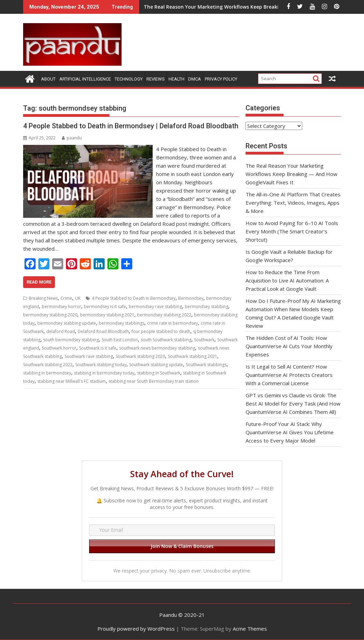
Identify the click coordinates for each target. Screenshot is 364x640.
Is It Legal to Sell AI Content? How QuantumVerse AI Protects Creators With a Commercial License (289, 375)
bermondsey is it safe (105, 307)
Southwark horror (59, 348)
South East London (120, 340)
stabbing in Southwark (159, 373)
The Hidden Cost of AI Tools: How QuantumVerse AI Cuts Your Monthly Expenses (289, 346)
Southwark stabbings (206, 365)
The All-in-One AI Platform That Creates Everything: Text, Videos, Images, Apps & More (293, 203)
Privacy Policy (221, 79)
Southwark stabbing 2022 (48, 365)
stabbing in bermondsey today (104, 373)
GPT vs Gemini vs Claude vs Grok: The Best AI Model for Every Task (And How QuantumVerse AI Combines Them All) (293, 404)
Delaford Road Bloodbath (103, 331)
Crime (66, 298)
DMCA (195, 79)
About (48, 79)
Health (176, 79)
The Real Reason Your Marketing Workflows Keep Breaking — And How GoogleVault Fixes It (209, 7)
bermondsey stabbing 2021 (107, 315)
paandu (72, 138)
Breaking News (43, 298)
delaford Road (61, 331)
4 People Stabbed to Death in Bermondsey (134, 298)
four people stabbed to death (161, 331)
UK (78, 298)
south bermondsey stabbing (71, 340)
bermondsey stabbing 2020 (50, 315)
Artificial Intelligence (85, 79)
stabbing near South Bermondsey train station (154, 381)
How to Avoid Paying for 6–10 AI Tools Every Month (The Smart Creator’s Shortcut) (292, 231)
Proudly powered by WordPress (136, 629)
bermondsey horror (61, 307)
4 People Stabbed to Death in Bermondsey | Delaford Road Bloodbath (131, 126)
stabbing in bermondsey (47, 373)
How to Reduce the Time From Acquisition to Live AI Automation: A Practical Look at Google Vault (287, 280)
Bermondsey (191, 298)
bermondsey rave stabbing (155, 307)
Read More (39, 282)
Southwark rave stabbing (89, 356)
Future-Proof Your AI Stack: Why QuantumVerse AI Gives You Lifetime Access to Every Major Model (290, 432)
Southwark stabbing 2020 (140, 356)
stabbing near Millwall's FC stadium (71, 381)
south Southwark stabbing (166, 340)
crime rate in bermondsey (173, 323)
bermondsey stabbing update (67, 323)
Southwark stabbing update (156, 365)
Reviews (156, 79)
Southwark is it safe (98, 348)
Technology (129, 79)
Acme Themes (250, 629)
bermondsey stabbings (122, 323)
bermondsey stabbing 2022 (164, 315)
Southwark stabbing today (101, 365)
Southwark (204, 340)
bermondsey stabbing (207, 307)
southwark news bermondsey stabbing (157, 348)
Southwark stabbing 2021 (193, 356)
